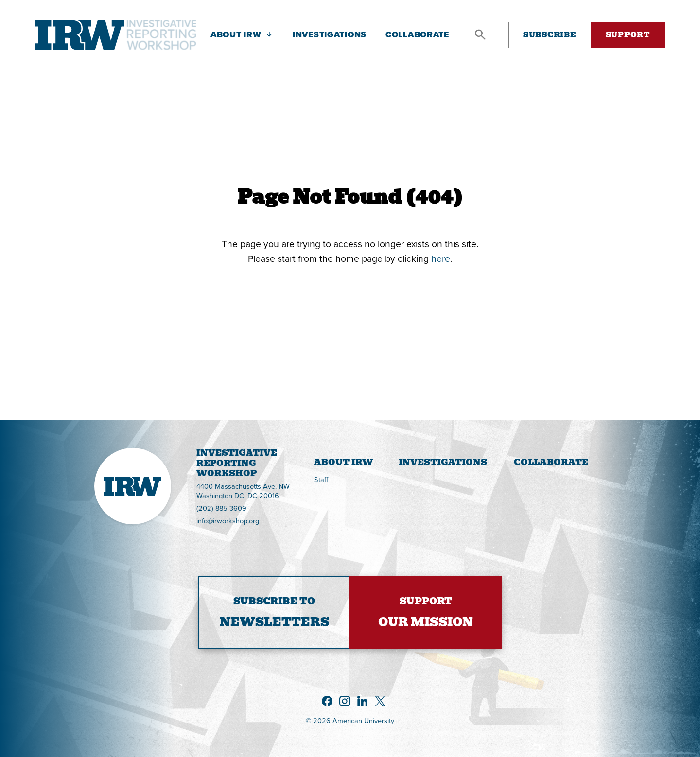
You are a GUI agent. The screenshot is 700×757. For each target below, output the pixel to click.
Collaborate (551, 462)
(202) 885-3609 (221, 508)
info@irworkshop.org (228, 521)
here (441, 258)
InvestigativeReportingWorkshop (197, 463)
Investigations (443, 462)
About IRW (343, 462)
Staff (321, 479)
